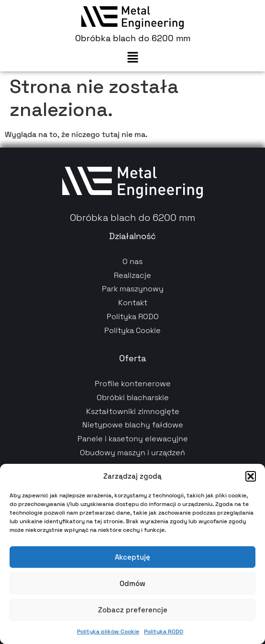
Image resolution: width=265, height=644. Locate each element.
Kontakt (133, 303)
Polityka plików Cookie (108, 632)
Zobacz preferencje (133, 610)
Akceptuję (132, 557)
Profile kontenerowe (133, 384)
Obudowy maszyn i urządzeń (132, 453)
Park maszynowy (133, 289)
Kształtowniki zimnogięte (133, 411)
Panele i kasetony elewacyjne (133, 439)
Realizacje (132, 275)
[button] (251, 476)
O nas (132, 261)
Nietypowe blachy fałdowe (133, 425)
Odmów (132, 583)
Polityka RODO (164, 632)
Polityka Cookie (132, 330)
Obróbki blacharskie (133, 397)
